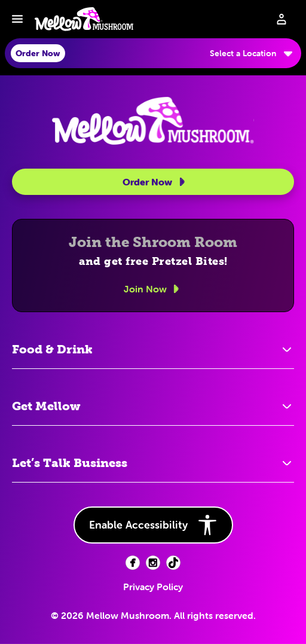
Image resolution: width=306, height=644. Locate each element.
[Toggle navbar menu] (17, 19)
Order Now (156, 182)
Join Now (153, 289)
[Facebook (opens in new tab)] (133, 563)
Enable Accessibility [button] (153, 525)
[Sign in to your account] (281, 19)
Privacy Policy (153, 587)
